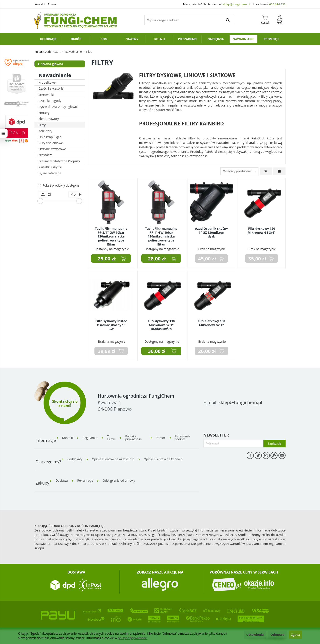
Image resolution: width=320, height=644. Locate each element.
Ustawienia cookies (185, 437)
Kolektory (45, 131)
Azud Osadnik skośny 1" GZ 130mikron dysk (212, 232)
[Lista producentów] (239, 171)
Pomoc (52, 4)
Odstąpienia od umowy (122, 478)
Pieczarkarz (188, 39)
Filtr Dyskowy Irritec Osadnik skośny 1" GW (111, 325)
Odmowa (277, 635)
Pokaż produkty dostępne (59, 185)
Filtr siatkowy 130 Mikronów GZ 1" (211, 323)
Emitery (44, 113)
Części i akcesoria (51, 88)
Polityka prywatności (137, 437)
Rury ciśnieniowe (51, 143)
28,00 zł (157, 258)
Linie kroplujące (50, 137)
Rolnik (160, 39)
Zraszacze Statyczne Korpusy (59, 161)
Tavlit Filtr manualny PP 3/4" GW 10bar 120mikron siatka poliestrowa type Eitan (111, 236)
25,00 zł (107, 258)
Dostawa (62, 478)
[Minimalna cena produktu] (43, 194)
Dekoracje (48, 39)
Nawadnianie (243, 39)
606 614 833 (277, 4)
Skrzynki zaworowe (52, 149)
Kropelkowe (47, 82)
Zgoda (296, 635)
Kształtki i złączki (50, 167)
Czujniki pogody (50, 101)
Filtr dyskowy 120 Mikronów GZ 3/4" (262, 230)
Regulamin (91, 437)
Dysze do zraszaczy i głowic (58, 107)
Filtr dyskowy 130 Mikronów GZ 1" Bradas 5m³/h (161, 325)
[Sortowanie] (266, 171)
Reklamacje (87, 478)
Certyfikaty (76, 458)
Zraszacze (46, 155)
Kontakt (40, 4)
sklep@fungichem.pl (236, 4)
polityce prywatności (133, 638)
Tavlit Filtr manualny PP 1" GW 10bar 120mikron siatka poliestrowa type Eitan (161, 236)
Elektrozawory (49, 119)
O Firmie (114, 437)
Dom (104, 39)
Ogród (76, 39)
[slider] (40, 201)
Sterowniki (46, 95)
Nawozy (132, 39)
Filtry (42, 125)
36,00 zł (157, 351)
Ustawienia (255, 635)
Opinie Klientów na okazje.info (115, 458)
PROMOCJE (272, 39)
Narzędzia (215, 39)
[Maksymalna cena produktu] (73, 194)
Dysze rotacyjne (50, 173)
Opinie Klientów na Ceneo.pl (168, 458)
